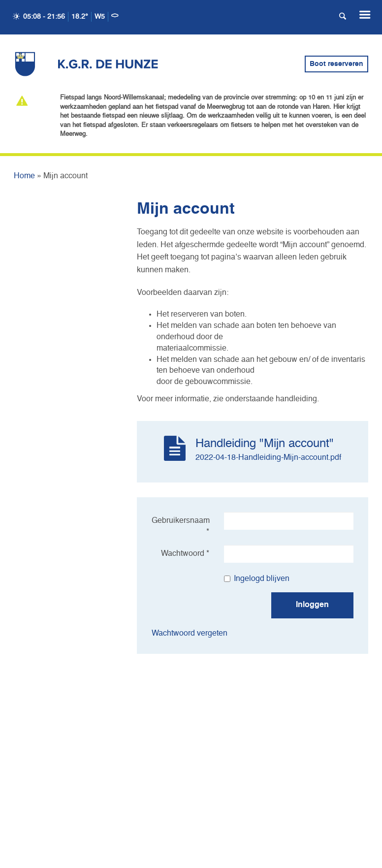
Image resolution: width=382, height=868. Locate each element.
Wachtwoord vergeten (190, 634)
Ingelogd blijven (257, 579)
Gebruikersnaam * (181, 527)
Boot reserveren (336, 64)
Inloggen (312, 605)
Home (24, 176)
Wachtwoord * (185, 554)
